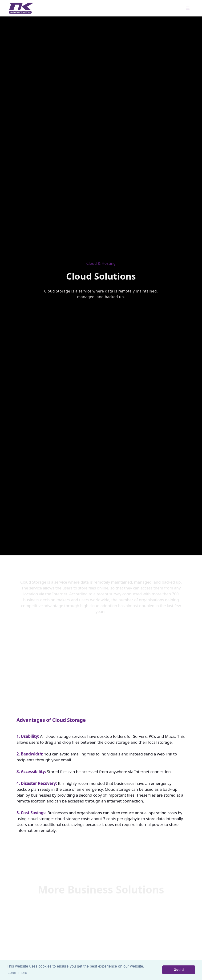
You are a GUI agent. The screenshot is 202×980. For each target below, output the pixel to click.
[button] (188, 8)
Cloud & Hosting (101, 263)
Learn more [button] (17, 973)
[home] (21, 8)
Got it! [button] (179, 970)
